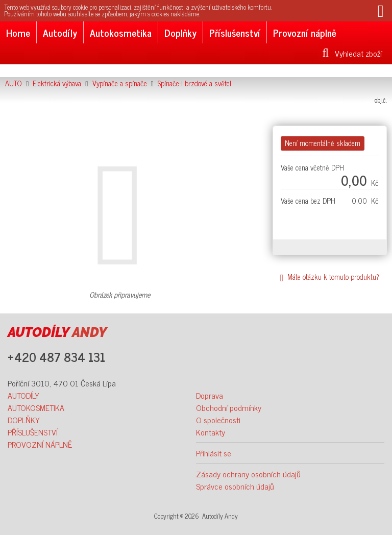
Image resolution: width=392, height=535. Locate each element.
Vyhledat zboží (352, 53)
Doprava (210, 395)
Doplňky (180, 32)
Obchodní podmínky (229, 407)
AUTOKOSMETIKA (36, 407)
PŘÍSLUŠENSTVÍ (33, 432)
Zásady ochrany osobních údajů (248, 474)
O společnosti (218, 420)
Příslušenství (235, 32)
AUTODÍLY (23, 395)
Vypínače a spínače (120, 83)
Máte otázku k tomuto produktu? (329, 277)
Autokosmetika (121, 32)
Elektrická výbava (57, 83)
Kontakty (211, 432)
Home (18, 32)
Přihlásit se (214, 453)
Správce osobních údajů (235, 486)
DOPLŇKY (24, 420)
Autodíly (60, 32)
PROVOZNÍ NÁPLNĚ (40, 444)
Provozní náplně (305, 32)
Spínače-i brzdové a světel (194, 83)
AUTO (14, 83)
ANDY (57, 332)
